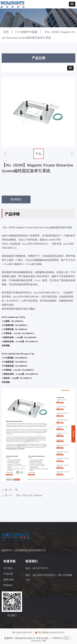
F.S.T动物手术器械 (26, 32)
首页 (6, 32)
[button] (72, 4)
